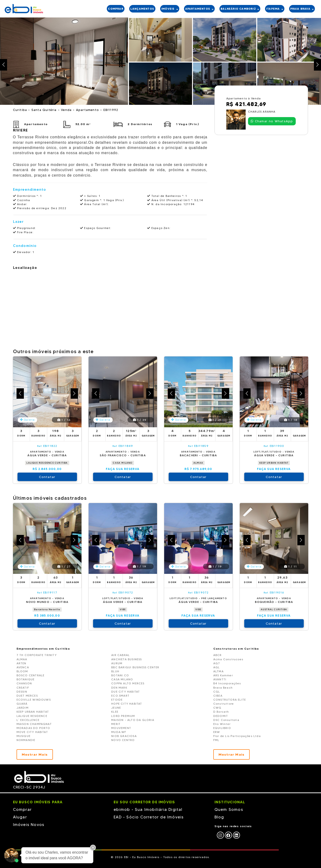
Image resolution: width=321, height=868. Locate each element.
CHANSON (24, 683)
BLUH (115, 671)
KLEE (115, 712)
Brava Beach (223, 688)
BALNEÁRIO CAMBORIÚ (240, 9)
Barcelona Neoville (47, 609)
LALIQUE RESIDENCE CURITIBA (47, 463)
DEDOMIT (221, 716)
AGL (217, 667)
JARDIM (23, 708)
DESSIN (22, 692)
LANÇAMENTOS (142, 9)
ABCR (218, 655)
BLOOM (22, 671)
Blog (219, 817)
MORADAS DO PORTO (33, 728)
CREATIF (23, 688)
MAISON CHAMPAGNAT (34, 724)
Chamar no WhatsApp (272, 121)
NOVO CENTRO (123, 740)
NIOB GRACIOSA (124, 736)
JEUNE (116, 708)
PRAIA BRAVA (302, 9)
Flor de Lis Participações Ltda (237, 736)
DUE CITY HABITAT (126, 692)
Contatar (47, 477)
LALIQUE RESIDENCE (32, 716)
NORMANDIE (26, 740)
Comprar (22, 809)
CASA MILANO (123, 463)
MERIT (116, 724)
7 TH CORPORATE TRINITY (37, 655)
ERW (217, 732)
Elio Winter (222, 724)
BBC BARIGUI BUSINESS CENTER (135, 667)
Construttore (224, 704)
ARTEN (21, 663)
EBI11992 (111, 110)
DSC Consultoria (226, 720)
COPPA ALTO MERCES (128, 683)
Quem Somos (229, 809)
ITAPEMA (275, 9)
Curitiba (21, 110)
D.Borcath (221, 712)
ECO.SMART (120, 696)
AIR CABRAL (120, 655)
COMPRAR (116, 9)
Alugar (20, 817)
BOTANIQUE (26, 679)
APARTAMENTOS (199, 9)
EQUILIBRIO (222, 728)
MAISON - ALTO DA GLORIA (133, 720)
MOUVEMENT (121, 728)
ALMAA (198, 463)
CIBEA (218, 696)
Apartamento (88, 110)
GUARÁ (22, 704)
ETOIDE (117, 700)
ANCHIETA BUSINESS (126, 659)
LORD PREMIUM (123, 716)
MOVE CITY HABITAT (32, 732)
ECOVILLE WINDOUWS (34, 700)
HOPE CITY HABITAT (127, 704)
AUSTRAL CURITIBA (274, 609)
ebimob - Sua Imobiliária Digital (148, 809)
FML (216, 740)
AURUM (117, 663)
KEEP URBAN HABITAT (274, 463)
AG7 (217, 663)
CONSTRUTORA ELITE (230, 700)
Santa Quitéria (45, 110)
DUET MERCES (27, 696)
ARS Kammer (223, 675)
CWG (217, 708)
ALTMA (218, 671)
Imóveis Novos (29, 825)
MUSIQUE (24, 736)
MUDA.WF (119, 732)
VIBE (123, 609)
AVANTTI (220, 679)
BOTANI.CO (120, 675)
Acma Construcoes (228, 659)
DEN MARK (119, 688)
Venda (67, 110)
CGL (217, 692)
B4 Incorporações (227, 683)
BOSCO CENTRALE (31, 675)
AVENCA (23, 667)
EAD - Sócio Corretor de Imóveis (149, 817)
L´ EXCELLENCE (28, 720)
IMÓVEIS (170, 9)
